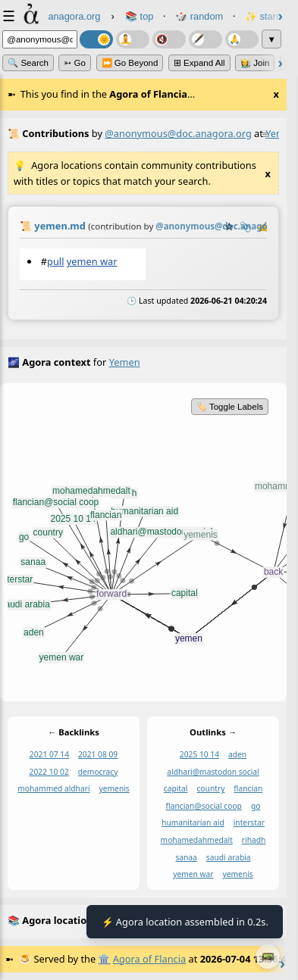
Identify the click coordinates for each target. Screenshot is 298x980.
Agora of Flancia (149, 959)
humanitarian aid (193, 823)
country (210, 789)
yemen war (92, 261)
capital (176, 789)
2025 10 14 (199, 755)
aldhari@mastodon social (213, 772)
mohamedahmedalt (197, 840)
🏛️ (104, 959)
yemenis (114, 789)
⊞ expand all (199, 63)
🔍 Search (28, 63)
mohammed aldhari (53, 789)
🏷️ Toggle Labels (230, 407)
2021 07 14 (49, 755)
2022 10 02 (49, 772)
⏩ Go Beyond (130, 63)
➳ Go (75, 63)
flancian (248, 789)
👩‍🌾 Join (255, 63)
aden (237, 755)
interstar (249, 823)
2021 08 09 (98, 755)
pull (55, 261)
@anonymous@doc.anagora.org (178, 133)
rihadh (254, 840)
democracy (98, 772)
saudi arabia (229, 857)
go (256, 806)
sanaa (186, 857)
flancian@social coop (204, 806)
